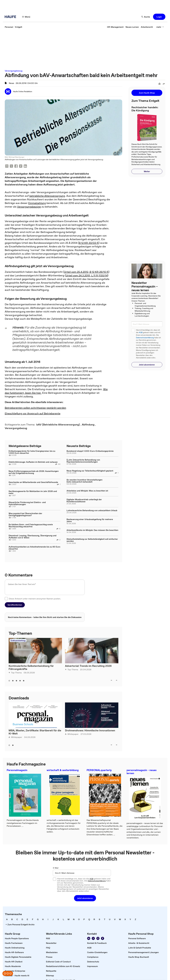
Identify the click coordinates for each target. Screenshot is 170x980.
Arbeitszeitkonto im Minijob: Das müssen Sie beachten (92, 530)
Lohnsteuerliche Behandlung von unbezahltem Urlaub (92, 510)
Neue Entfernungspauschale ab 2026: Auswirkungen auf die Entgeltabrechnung (34, 472)
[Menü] (26, 17)
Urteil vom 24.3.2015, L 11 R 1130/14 (87, 275)
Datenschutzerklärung (145, 338)
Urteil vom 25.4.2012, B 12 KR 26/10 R (86, 272)
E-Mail (56, 868)
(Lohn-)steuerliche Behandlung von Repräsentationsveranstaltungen (83, 461)
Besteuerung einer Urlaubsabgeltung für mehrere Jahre (90, 520)
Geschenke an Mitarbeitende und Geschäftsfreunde (33, 482)
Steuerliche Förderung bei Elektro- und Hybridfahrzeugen (27, 503)
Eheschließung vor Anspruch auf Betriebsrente (33, 413)
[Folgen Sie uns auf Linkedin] (89, 938)
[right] (116, 680)
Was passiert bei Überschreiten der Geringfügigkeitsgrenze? (25, 514)
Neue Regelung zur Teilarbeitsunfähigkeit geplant (90, 471)
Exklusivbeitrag (18, 640)
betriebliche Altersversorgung (47, 196)
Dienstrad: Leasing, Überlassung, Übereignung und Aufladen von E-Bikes (33, 537)
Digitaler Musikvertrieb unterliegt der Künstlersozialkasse (84, 500)
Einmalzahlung (37, 203)
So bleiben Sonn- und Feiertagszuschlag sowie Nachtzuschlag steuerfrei (31, 525)
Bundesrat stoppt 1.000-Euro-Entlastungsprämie (90, 451)
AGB (141, 332)
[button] (159, 17)
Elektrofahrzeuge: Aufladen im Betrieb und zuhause (33, 462)
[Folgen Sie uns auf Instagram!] (98, 938)
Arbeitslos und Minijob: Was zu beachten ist (87, 491)
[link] (9, 27)
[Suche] (146, 17)
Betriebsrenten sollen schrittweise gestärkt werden (35, 408)
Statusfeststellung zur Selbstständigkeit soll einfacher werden (92, 540)
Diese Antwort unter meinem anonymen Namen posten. (35, 599)
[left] (112, 680)
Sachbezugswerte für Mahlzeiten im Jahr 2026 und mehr (33, 492)
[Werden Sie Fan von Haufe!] (103, 938)
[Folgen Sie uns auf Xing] (93, 938)
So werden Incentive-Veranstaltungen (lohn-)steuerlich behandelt (84, 481)
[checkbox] (6, 599)
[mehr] (160, 27)
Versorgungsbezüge (29, 207)
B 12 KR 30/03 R (89, 243)
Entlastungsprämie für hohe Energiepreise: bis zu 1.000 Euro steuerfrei (32, 452)
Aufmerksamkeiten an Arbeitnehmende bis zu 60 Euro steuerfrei (34, 548)
